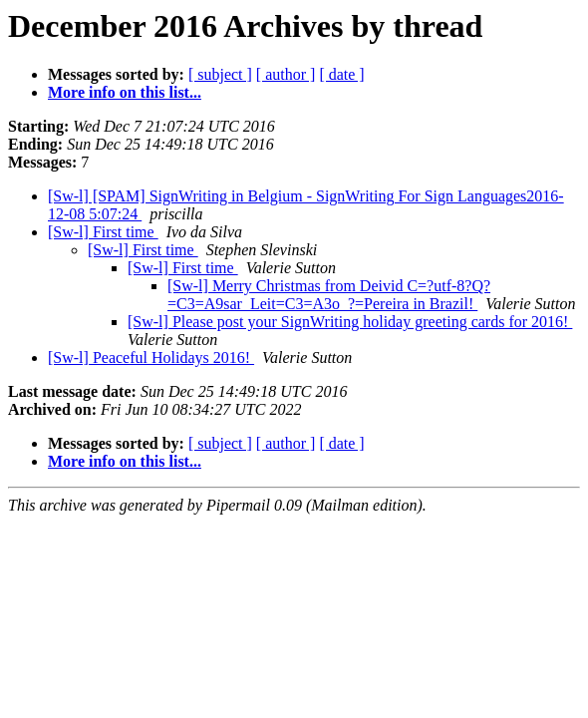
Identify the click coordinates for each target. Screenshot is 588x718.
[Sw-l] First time (103, 232)
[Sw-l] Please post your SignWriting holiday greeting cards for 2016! (350, 322)
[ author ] (286, 74)
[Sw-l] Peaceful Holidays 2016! (151, 358)
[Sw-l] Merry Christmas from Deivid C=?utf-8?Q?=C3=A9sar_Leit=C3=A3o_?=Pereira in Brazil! (329, 295)
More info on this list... (125, 92)
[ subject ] (220, 74)
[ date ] (341, 74)
